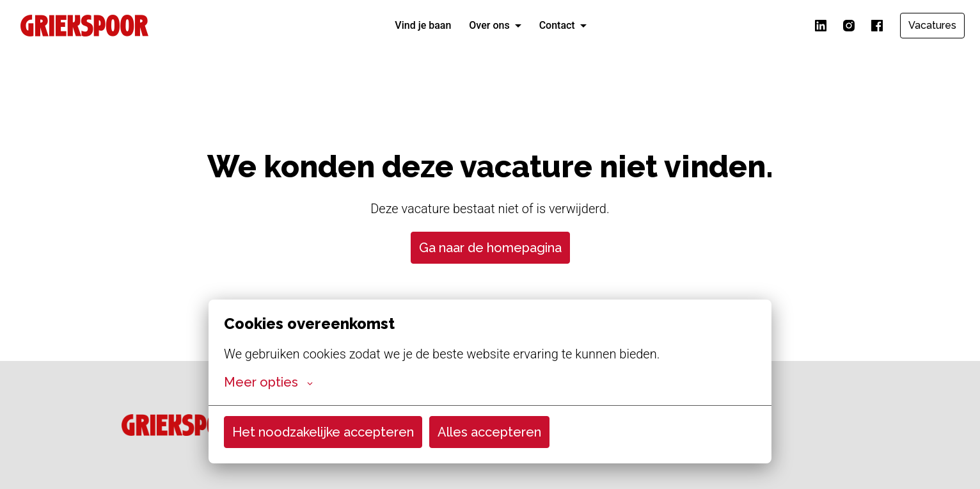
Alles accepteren (489, 432)
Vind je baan (423, 25)
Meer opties (268, 382)
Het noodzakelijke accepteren (323, 432)
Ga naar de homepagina (490, 248)
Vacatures (932, 25)
